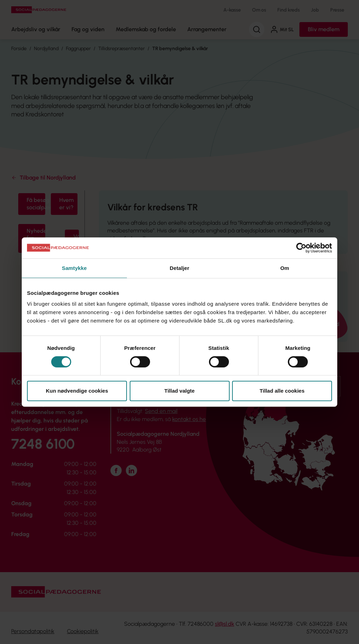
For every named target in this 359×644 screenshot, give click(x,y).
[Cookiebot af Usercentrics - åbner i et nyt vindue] (301, 248)
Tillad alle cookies (282, 391)
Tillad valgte (179, 391)
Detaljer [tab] (179, 268)
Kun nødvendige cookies (77, 391)
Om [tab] (285, 268)
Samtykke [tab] (74, 268)
